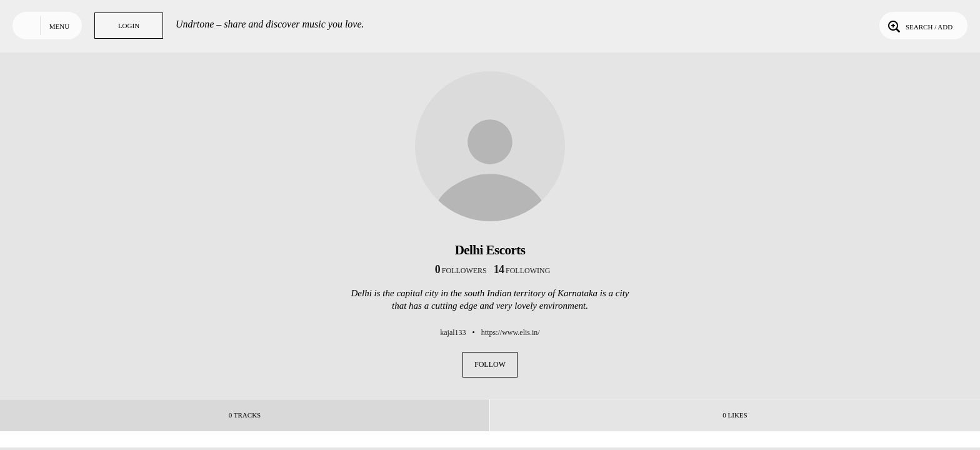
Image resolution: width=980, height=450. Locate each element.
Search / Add (919, 26)
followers (461, 271)
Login (129, 26)
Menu (59, 26)
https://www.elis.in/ (511, 332)
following (522, 271)
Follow (490, 364)
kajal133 (453, 332)
